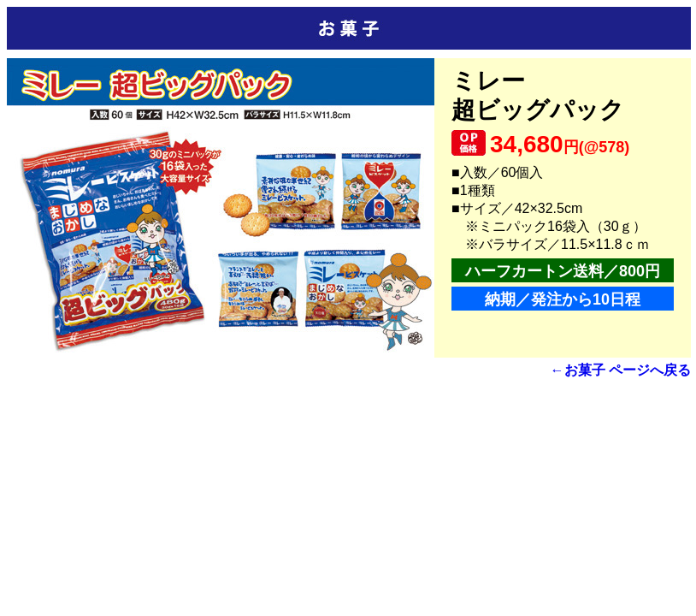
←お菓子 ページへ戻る (621, 370)
